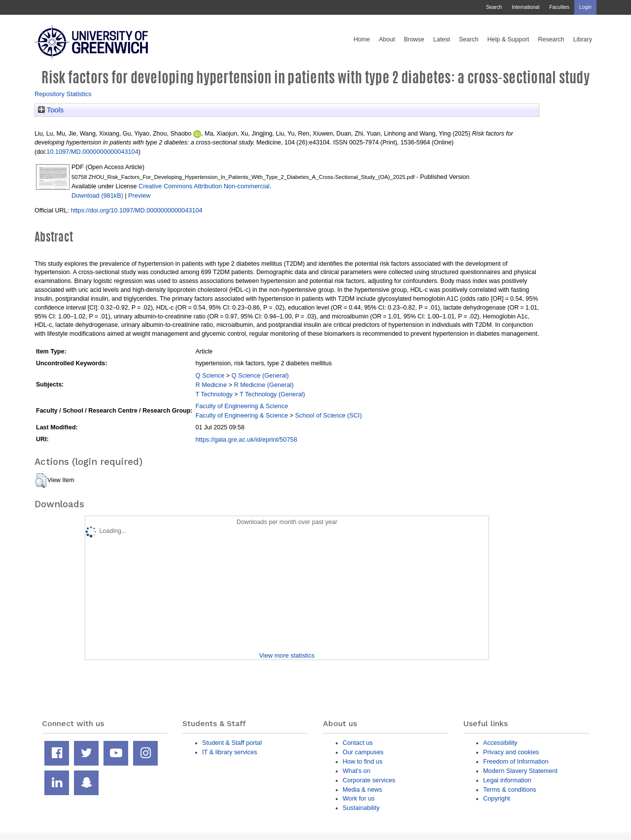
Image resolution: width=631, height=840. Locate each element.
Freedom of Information (516, 761)
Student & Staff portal (232, 743)
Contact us (358, 743)
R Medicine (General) (264, 385)
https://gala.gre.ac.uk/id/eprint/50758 (246, 439)
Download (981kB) (97, 195)
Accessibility (500, 743)
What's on (356, 771)
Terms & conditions (510, 789)
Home (362, 39)
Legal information (507, 780)
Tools (51, 110)
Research (551, 39)
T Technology (214, 394)
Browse (414, 39)
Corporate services (369, 780)
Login (585, 7)
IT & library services (230, 752)
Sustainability (361, 808)
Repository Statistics (63, 94)
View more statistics (287, 655)
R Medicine (211, 385)
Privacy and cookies (511, 752)
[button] (41, 481)
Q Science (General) (260, 375)
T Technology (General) (272, 394)
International (526, 7)
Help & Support (508, 39)
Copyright (497, 798)
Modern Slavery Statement (520, 771)
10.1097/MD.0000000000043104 (92, 152)
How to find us (363, 761)
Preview (139, 195)
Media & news (362, 789)
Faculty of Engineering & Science (242, 406)
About (387, 39)
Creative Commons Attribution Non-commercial (204, 186)
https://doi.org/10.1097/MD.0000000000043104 (136, 210)
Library (583, 39)
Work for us (359, 798)
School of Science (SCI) (329, 415)
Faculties (559, 7)
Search (494, 7)
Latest (442, 39)
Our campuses (363, 752)
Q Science (210, 375)
